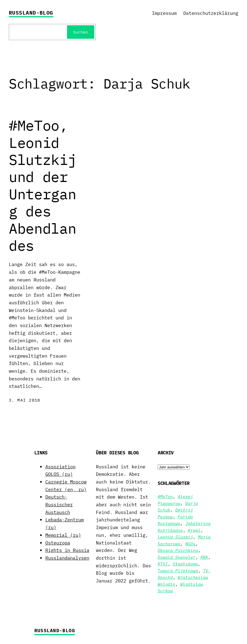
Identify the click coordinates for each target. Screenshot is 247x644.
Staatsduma (185, 564)
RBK (204, 557)
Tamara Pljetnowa (178, 571)
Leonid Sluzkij (175, 537)
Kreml (194, 530)
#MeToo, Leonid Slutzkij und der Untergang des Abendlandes (43, 185)
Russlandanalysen (67, 558)
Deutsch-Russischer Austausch (59, 504)
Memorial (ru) (63, 535)
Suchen (81, 32)
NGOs (190, 544)
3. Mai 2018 (25, 400)
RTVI (163, 564)
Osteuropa (58, 543)
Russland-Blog (31, 13)
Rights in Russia (67, 550)
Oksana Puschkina (178, 550)
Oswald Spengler (177, 557)
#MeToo (165, 496)
